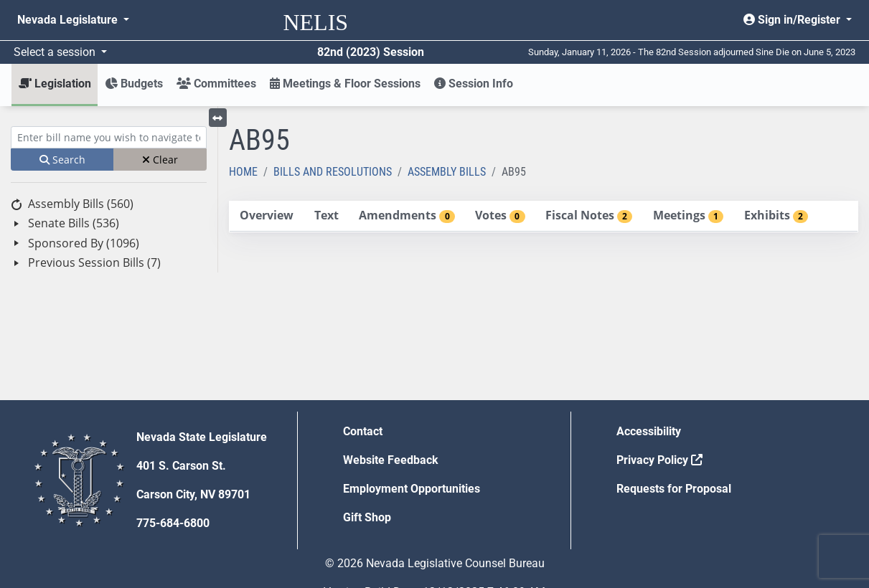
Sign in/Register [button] (793, 20)
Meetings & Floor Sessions (345, 84)
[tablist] (544, 217)
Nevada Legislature (69, 20)
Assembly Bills (447, 172)
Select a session (56, 52)
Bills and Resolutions (333, 172)
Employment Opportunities (412, 489)
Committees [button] (216, 84)
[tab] (267, 216)
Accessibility (649, 431)
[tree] (109, 233)
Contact (363, 431)
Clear (160, 160)
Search (62, 160)
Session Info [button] (474, 84)
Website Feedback (391, 460)
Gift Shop (367, 517)
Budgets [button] (134, 84)
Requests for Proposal (674, 489)
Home (243, 172)
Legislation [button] (55, 84)
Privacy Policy (659, 460)
